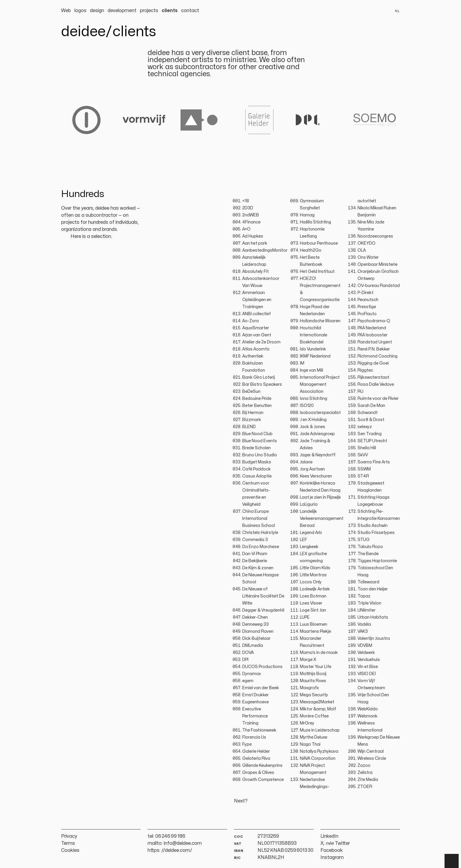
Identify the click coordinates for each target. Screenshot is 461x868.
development (122, 11)
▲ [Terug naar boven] (452, 861)
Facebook (332, 850)
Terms (68, 843)
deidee (83, 32)
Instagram (332, 857)
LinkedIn (329, 836)
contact (190, 11)
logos (80, 11)
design (97, 11)
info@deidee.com (183, 843)
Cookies (70, 850)
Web (66, 11)
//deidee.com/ (177, 850)
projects (149, 11)
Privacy (69, 836)
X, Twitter (335, 843)
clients (170, 11)
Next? (241, 801)
